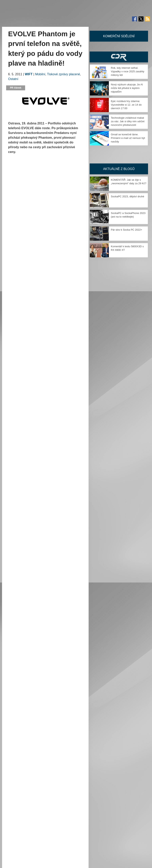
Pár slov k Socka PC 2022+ (127, 230)
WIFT (29, 74)
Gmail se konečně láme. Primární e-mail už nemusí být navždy (128, 138)
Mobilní (40, 74)
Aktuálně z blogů (119, 169)
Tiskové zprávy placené (64, 74)
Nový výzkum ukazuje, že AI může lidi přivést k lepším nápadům (127, 88)
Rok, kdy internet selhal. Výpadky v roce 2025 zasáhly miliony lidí (128, 71)
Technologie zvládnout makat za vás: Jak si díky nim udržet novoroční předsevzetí (128, 121)
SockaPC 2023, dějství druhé (127, 196)
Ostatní (13, 79)
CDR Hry (119, 57)
